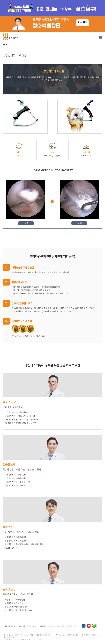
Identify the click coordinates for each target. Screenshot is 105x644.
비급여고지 (72, 626)
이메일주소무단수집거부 (28, 626)
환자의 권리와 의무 (57, 626)
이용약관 (43, 626)
